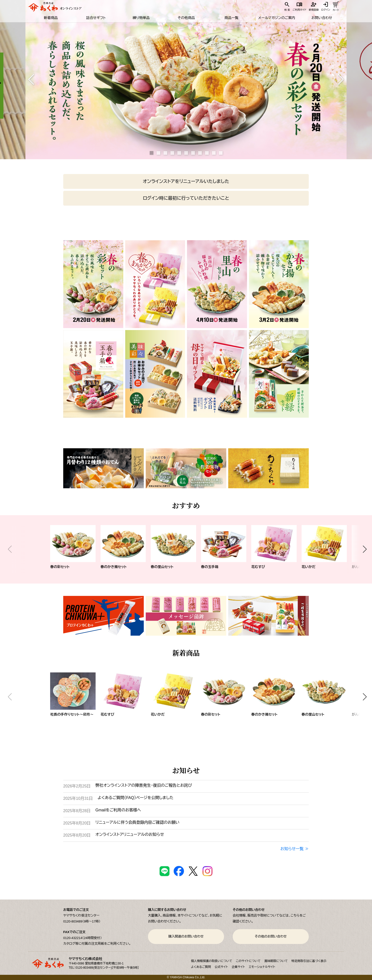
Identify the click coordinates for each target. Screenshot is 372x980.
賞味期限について (276, 961)
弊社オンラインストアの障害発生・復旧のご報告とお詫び (144, 785)
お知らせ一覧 (292, 849)
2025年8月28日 (77, 811)
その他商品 (186, 18)
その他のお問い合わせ (271, 936)
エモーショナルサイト (262, 967)
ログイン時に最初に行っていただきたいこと (186, 198)
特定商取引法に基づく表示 (309, 961)
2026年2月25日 (77, 786)
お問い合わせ (322, 18)
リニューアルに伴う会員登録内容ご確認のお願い (137, 822)
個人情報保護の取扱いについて (212, 961)
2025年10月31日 (78, 798)
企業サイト (238, 967)
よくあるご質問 (201, 967)
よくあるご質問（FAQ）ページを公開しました (135, 798)
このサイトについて (248, 961)
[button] (31, 79)
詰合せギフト (96, 18)
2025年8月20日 (77, 823)
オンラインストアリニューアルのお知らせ (130, 834)
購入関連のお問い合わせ (186, 936)
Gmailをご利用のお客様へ (118, 810)
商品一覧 (231, 18)
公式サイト (221, 967)
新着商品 (51, 18)
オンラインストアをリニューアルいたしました (186, 181)
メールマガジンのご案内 (276, 18)
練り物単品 (141, 18)
